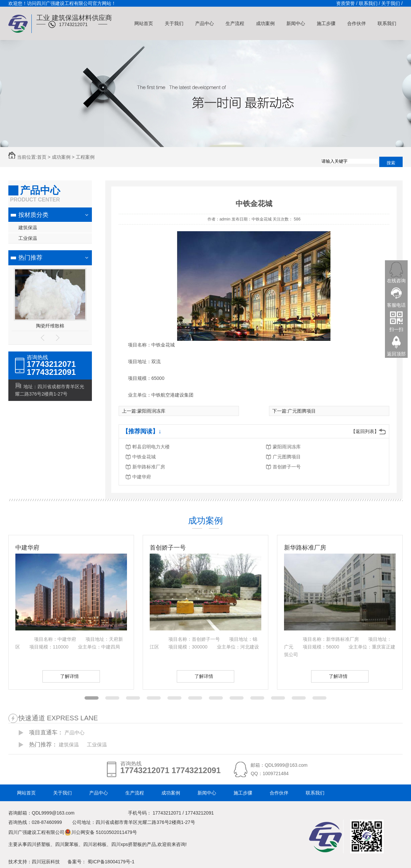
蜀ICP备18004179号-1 (111, 862)
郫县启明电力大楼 (151, 447)
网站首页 (144, 23)
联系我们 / (370, 3)
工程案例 (85, 157)
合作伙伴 (357, 23)
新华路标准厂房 (149, 467)
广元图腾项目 (302, 411)
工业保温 (28, 238)
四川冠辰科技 (46, 862)
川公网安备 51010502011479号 (101, 832)
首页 (42, 157)
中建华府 (142, 477)
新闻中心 (296, 23)
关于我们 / (392, 3)
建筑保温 (28, 228)
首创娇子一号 (287, 467)
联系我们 (387, 23)
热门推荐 (30, 258)
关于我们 (174, 23)
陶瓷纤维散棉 (50, 326)
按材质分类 (33, 215)
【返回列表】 (365, 431)
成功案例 (265, 23)
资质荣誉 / (347, 3)
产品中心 (204, 23)
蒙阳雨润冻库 (151, 411)
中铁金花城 (144, 457)
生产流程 (235, 23)
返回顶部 (396, 354)
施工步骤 (326, 23)
